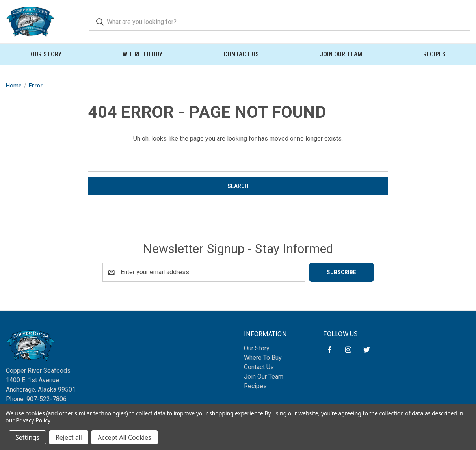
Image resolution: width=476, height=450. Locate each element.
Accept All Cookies (125, 437)
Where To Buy (142, 54)
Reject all (69, 437)
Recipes (434, 54)
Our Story (46, 54)
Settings (27, 437)
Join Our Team (341, 54)
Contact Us (241, 54)
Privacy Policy (33, 420)
